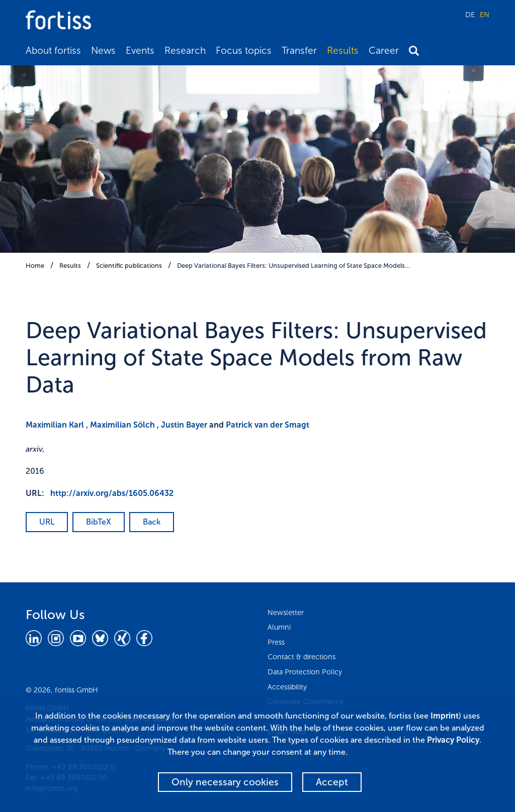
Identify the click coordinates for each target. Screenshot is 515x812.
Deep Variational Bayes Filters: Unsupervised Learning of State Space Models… (293, 266)
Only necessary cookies (225, 782)
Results (343, 50)
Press (276, 642)
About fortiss (53, 50)
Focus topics (244, 50)
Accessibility (287, 687)
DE (470, 15)
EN (485, 15)
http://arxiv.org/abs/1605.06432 (112, 493)
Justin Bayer (184, 425)
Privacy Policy (453, 740)
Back (152, 522)
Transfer (299, 50)
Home (35, 266)
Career (384, 50)
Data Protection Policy (305, 672)
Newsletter (286, 613)
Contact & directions (302, 657)
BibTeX (99, 522)
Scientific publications (129, 266)
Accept (332, 782)
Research (185, 50)
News (103, 50)
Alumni (279, 627)
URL (47, 522)
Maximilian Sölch (122, 425)
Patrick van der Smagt (268, 425)
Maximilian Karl (55, 425)
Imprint (445, 716)
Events (140, 50)
